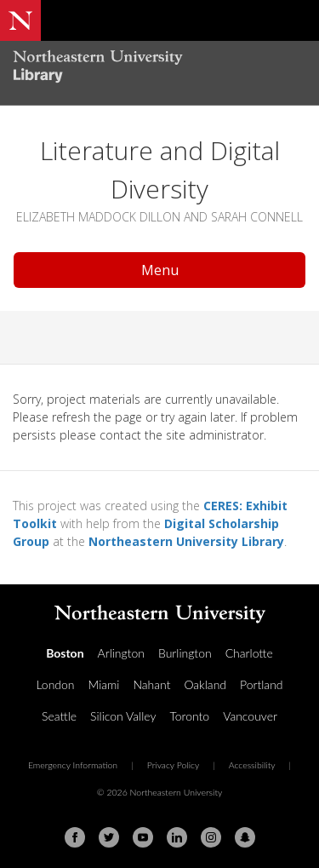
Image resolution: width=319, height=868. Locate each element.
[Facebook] (75, 837)
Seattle (59, 716)
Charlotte (249, 653)
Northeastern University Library (186, 541)
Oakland (205, 684)
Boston (65, 653)
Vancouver (250, 716)
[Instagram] (211, 837)
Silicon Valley (123, 716)
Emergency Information (73, 765)
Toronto (189, 716)
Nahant (151, 684)
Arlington (121, 653)
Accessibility (252, 765)
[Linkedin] (177, 837)
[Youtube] (143, 837)
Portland (262, 684)
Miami (104, 684)
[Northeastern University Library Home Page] (159, 69)
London (55, 684)
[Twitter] (109, 837)
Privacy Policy (174, 765)
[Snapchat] (245, 837)
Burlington (185, 653)
